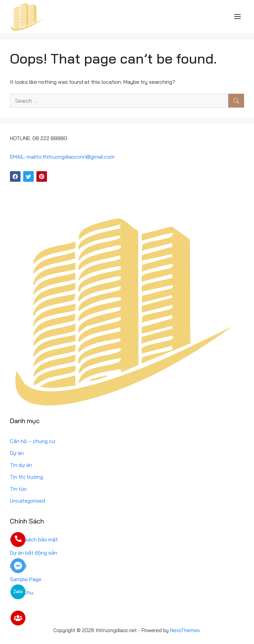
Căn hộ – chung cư (33, 441)
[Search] (236, 101)
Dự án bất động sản (34, 553)
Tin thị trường (26, 477)
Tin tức (19, 489)
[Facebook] (15, 176)
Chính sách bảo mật (34, 539)
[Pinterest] (42, 176)
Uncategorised (27, 501)
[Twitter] (28, 176)
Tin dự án (21, 465)
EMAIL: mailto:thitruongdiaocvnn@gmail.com (62, 157)
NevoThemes (185, 630)
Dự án (17, 453)
